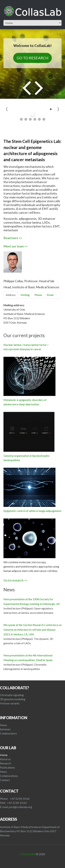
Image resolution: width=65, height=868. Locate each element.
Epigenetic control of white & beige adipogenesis (32, 511)
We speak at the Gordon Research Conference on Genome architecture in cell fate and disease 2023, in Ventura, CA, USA (32, 630)
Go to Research (32, 58)
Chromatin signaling (12, 695)
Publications (7, 767)
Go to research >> (16, 580)
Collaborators (8, 733)
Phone (38, 295)
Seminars (5, 729)
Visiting (25, 295)
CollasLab (28, 854)
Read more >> (13, 238)
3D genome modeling (13, 699)
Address (11, 295)
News (3, 725)
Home (4, 755)
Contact (5, 780)
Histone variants (10, 703)
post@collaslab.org (20, 807)
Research (5, 763)
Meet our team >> (16, 246)
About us (5, 759)
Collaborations (9, 776)
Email (50, 295)
